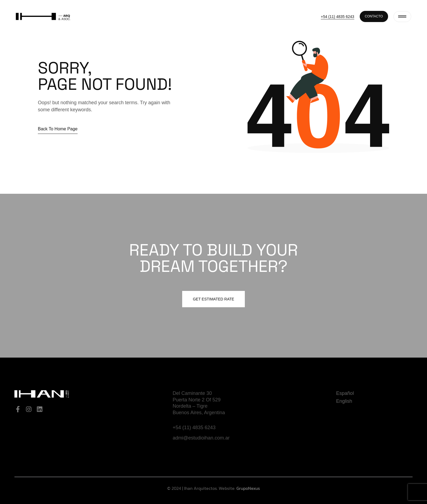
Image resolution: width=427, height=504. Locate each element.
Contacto (374, 16)
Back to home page (58, 129)
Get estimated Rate (213, 299)
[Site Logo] (43, 16)
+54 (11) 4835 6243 (338, 17)
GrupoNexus (248, 488)
